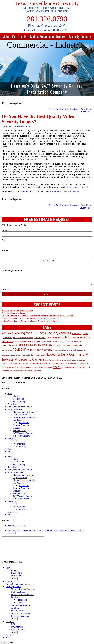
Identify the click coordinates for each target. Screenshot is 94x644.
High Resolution (20, 415)
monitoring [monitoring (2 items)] (50, 360)
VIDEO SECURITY (55, 191)
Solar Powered (19, 431)
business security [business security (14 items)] (57, 337)
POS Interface (19, 444)
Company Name (47, 260)
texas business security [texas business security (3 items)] (70, 367)
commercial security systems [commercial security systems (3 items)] (62, 345)
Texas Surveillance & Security (47, 3)
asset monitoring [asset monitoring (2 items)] (77, 334)
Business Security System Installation (17, 310)
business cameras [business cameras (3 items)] (27, 338)
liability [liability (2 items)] (28, 355)
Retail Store (24, 423)
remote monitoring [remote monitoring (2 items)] (60, 360)
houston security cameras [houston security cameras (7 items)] (39, 350)
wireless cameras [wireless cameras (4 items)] (34, 370)
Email (5, 240)
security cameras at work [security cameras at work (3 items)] (55, 363)
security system (73, 187)
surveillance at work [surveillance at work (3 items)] (30, 367)
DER (15, 441)
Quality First (18, 399)
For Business (19, 420)
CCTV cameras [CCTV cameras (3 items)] (68, 341)
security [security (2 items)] (69, 360)
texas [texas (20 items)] (57, 367)
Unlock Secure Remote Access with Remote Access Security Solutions (30, 318)
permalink (76, 191)
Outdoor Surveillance (22, 425)
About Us (17, 396)
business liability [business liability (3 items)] (40, 338)
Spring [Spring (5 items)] (5, 367)
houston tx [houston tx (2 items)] (67, 350)
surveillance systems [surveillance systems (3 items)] (45, 367)
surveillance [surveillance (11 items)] (15, 367)
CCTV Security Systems (23, 433)
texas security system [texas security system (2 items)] (16, 370)
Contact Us (12, 449)
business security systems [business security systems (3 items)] (22, 341)
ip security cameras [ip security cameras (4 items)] (17, 355)
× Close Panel (7, 643)
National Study (20, 446)
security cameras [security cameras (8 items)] (37, 363)
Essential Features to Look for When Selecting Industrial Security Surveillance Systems (38, 316)
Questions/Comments (12, 271)
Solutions (12, 438)
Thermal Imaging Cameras (25, 412)
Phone (5, 250)
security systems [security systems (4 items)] (82, 363)
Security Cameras (80, 37)
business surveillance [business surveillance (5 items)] (42, 341)
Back (14, 579)
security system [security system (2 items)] (70, 364)
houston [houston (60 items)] (19, 349)
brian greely (26, 126)
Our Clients (19, 37)
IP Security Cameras (22, 436)
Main (6, 37)
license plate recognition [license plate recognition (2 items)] (39, 355)
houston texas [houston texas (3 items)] (58, 350)
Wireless (17, 428)
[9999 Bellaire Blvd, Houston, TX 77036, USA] (23, 547)
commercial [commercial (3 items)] (78, 341)
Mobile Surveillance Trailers (48, 37)
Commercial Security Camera (30, 191)
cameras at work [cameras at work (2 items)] (57, 342)
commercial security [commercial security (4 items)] (10, 345)
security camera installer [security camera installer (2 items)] (20, 364)
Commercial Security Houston (14, 313)
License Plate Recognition (24, 417)
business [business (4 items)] (16, 338)
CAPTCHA (6, 290)
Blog (9, 452)
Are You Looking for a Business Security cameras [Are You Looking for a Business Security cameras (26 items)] (36, 333)
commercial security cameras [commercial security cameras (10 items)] (35, 345)
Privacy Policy (19, 401)
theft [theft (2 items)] (25, 370)
